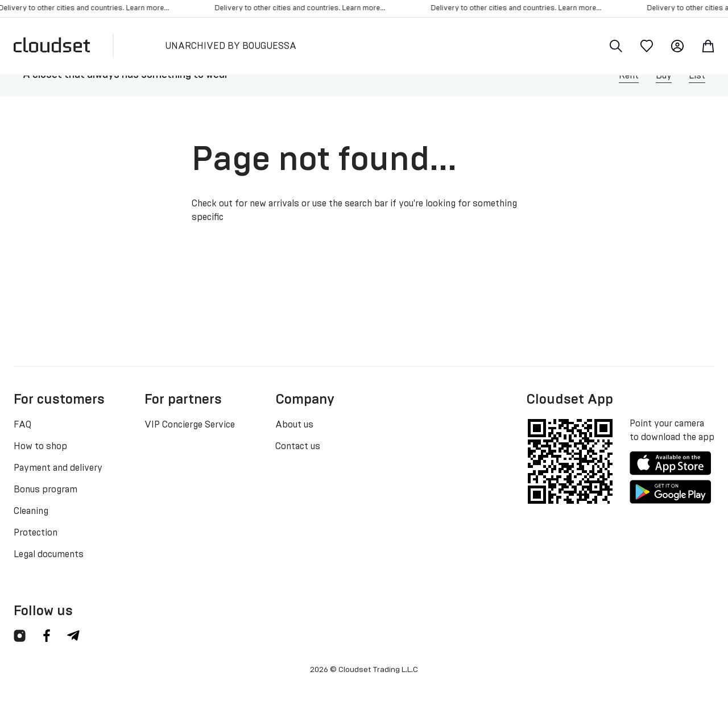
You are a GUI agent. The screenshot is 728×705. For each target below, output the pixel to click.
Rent (629, 76)
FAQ (22, 425)
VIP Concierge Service (190, 425)
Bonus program (45, 490)
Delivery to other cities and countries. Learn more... (303, 8)
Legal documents (49, 554)
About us (294, 425)
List (697, 76)
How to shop (40, 446)
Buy (664, 76)
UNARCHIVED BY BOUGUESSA (231, 46)
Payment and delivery (58, 468)
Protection (36, 533)
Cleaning (31, 511)
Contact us (298, 446)
